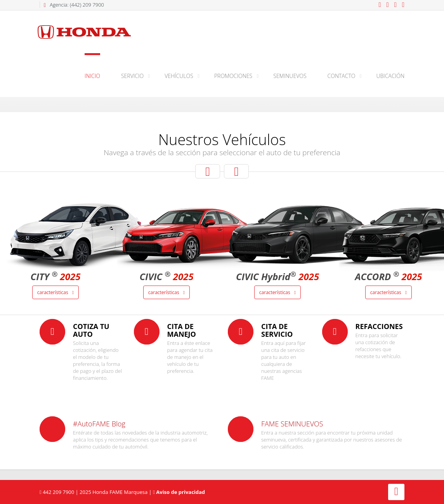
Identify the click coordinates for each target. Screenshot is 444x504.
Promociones (233, 76)
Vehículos (179, 76)
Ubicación (390, 76)
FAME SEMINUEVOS (292, 424)
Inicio (92, 76)
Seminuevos (290, 76)
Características (55, 292)
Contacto (342, 76)
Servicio (132, 76)
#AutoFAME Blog (99, 424)
